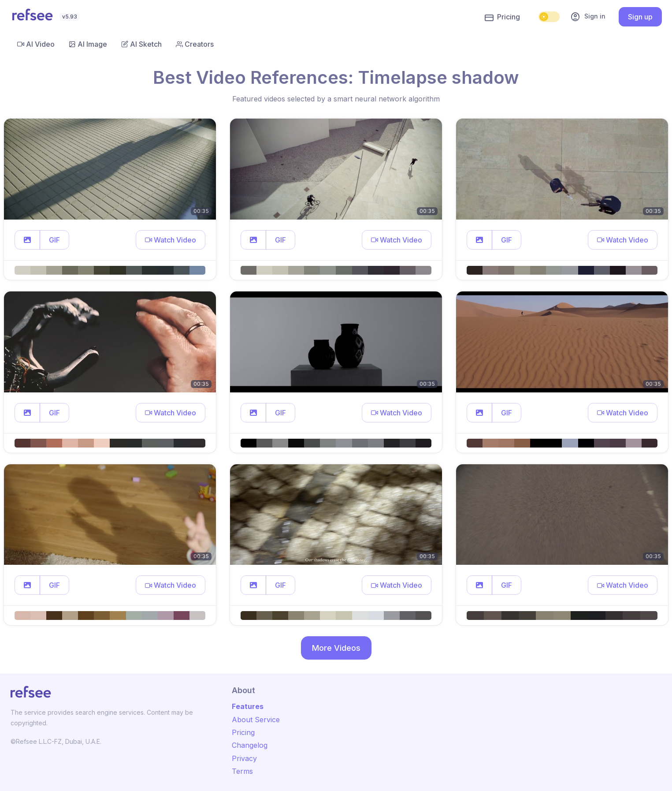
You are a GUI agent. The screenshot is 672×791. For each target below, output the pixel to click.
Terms (242, 771)
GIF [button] (54, 240)
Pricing (502, 17)
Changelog (250, 745)
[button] (27, 240)
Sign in (588, 17)
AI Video (36, 44)
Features (248, 706)
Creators (195, 44)
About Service (256, 720)
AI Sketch (141, 44)
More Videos (336, 648)
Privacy (244, 758)
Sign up (640, 17)
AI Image (88, 44)
